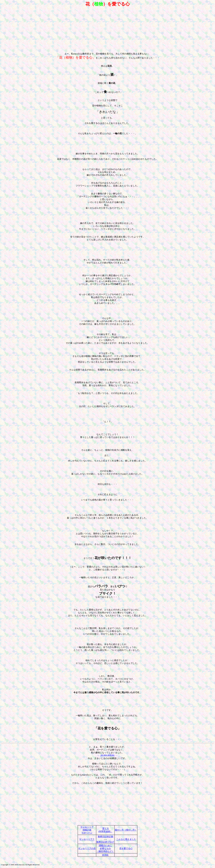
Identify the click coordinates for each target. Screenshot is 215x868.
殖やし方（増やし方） (126, 830)
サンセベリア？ (87, 839)
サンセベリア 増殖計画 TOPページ (87, 830)
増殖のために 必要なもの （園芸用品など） (105, 848)
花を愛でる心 (126, 848)
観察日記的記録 (106, 837)
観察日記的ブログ (105, 842)
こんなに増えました (126, 839)
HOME (105, 855)
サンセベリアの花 (87, 848)
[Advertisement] (107, 29)
